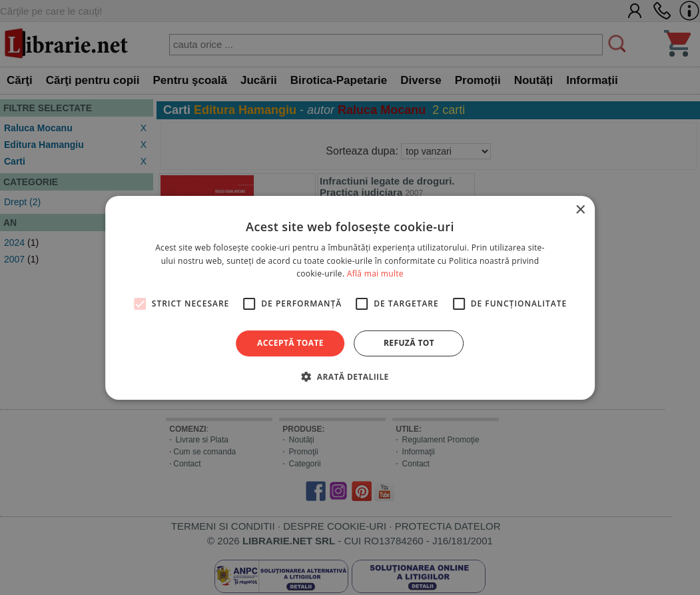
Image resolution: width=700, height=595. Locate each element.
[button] (350, 376)
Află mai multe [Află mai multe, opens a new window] (375, 274)
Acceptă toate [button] (290, 343)
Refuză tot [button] (409, 343)
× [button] (580, 210)
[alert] (350, 297)
